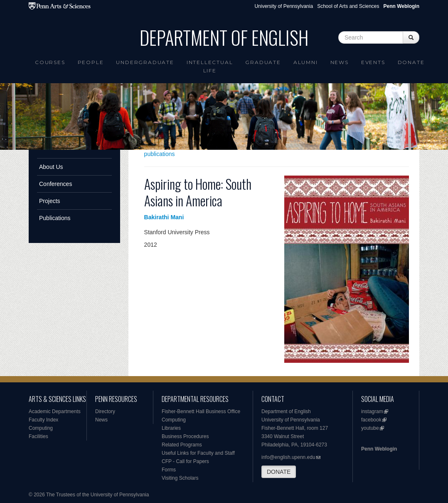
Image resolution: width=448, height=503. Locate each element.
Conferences (55, 184)
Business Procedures (185, 436)
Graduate (263, 62)
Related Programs (182, 445)
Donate (411, 62)
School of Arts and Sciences (348, 6)
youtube (370, 428)
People (91, 62)
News (340, 62)
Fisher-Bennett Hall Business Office (201, 411)
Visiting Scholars (180, 478)
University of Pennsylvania (284, 6)
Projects (50, 201)
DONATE (279, 472)
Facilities (38, 436)
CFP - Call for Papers (185, 461)
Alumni (306, 62)
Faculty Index (43, 420)
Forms (169, 470)
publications (160, 154)
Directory (105, 411)
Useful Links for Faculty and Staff (198, 453)
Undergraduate (145, 62)
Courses (50, 62)
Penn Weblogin (379, 449)
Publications (55, 218)
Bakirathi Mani (164, 217)
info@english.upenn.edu (288, 457)
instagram (372, 411)
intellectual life (210, 66)
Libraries (171, 428)
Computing (41, 428)
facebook (371, 420)
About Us (51, 167)
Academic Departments (55, 411)
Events (373, 62)
